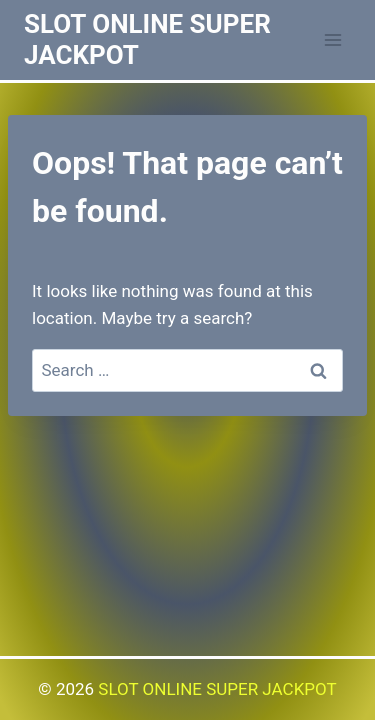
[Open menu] (332, 39)
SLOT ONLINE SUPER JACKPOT (217, 689)
